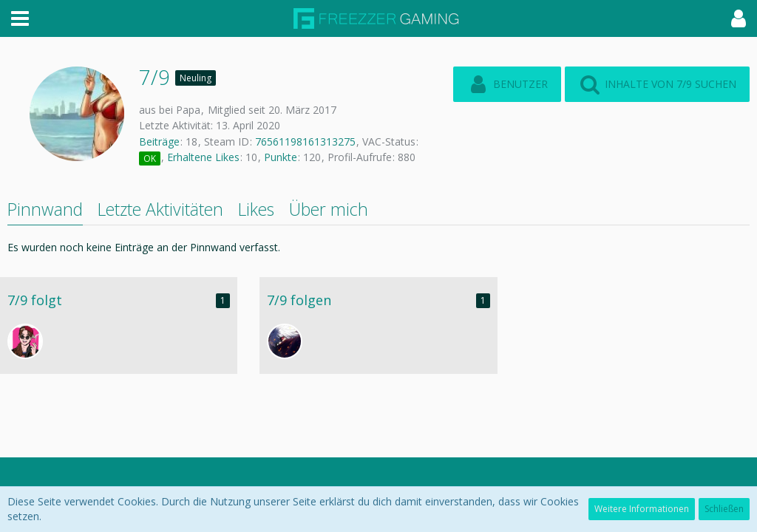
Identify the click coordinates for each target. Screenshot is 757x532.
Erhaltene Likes (203, 157)
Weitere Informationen (642, 509)
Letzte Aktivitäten (160, 209)
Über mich (329, 209)
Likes (256, 209)
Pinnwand (45, 209)
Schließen (724, 509)
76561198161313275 (305, 141)
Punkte (281, 157)
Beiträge (159, 141)
